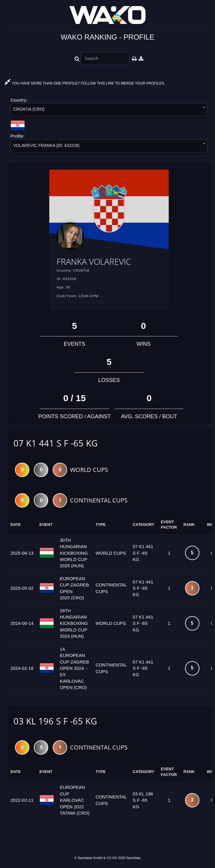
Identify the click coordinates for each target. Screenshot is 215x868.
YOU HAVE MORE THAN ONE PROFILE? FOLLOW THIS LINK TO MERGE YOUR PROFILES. (85, 83)
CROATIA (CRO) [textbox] (29, 109)
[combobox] (109, 111)
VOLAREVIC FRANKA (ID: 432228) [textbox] (46, 145)
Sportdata (134, 858)
